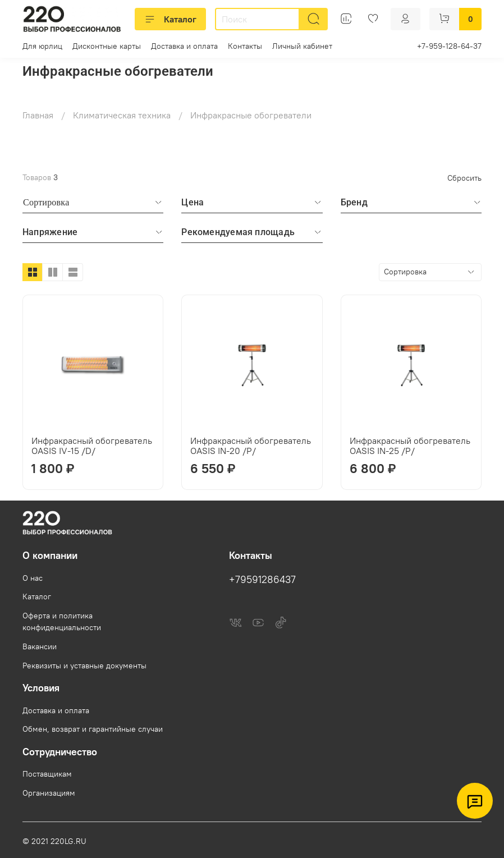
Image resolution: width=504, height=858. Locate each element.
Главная (38, 115)
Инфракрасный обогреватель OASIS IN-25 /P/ (410, 446)
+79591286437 (262, 580)
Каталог (170, 19)
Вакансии (40, 646)
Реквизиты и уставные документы (84, 666)
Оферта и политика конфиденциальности (62, 622)
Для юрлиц (42, 46)
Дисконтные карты (107, 46)
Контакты (245, 46)
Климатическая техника (122, 115)
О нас (33, 578)
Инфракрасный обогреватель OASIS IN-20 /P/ (251, 446)
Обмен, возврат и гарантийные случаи (93, 729)
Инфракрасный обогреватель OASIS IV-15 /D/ (92, 446)
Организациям (49, 793)
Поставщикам (47, 774)
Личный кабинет (302, 46)
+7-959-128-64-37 (449, 46)
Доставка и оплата (184, 46)
